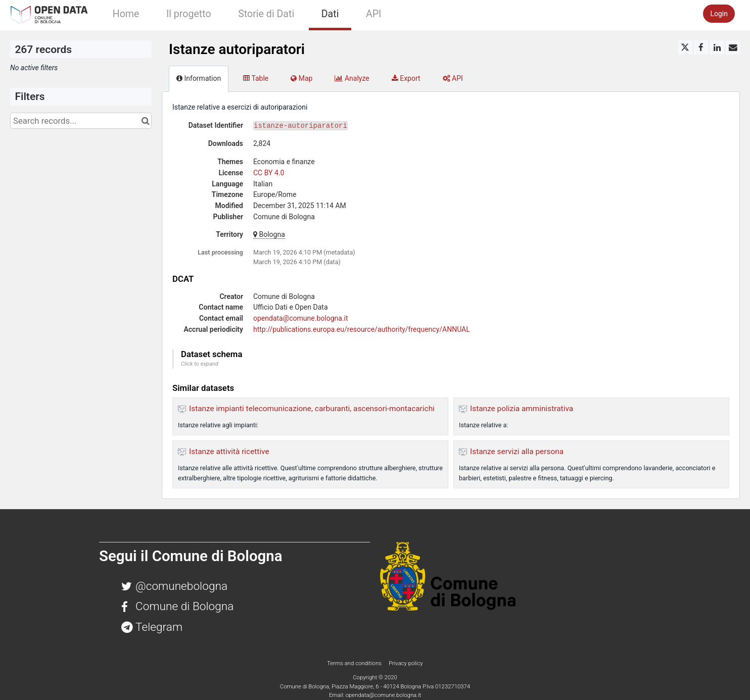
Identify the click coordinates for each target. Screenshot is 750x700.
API (373, 14)
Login (719, 14)
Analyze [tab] (352, 78)
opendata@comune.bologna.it (301, 318)
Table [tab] (256, 78)
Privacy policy (406, 663)
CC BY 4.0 (269, 173)
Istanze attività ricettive (229, 452)
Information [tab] (199, 78)
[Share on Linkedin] (717, 47)
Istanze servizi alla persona (517, 452)
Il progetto (189, 14)
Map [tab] (301, 78)
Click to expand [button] (200, 364)
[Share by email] (733, 47)
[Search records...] (81, 121)
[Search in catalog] (145, 121)
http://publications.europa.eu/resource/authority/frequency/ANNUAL (362, 329)
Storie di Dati (266, 14)
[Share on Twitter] (685, 47)
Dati (330, 14)
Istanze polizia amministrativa (522, 409)
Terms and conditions (355, 663)
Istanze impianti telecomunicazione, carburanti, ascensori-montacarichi (312, 409)
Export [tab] (406, 78)
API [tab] (453, 78)
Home (126, 14)
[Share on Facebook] (701, 47)
